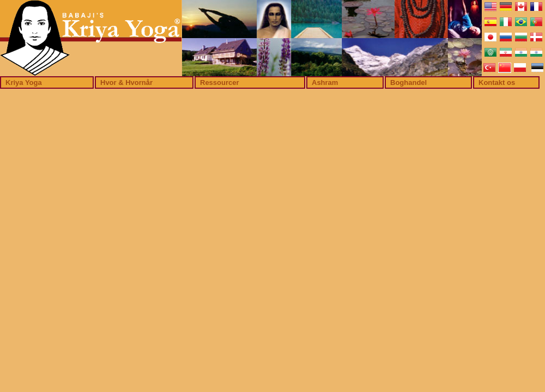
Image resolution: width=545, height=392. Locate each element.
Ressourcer (220, 82)
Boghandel (408, 82)
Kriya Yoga (24, 82)
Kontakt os (497, 82)
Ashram (325, 82)
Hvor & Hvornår (126, 82)
